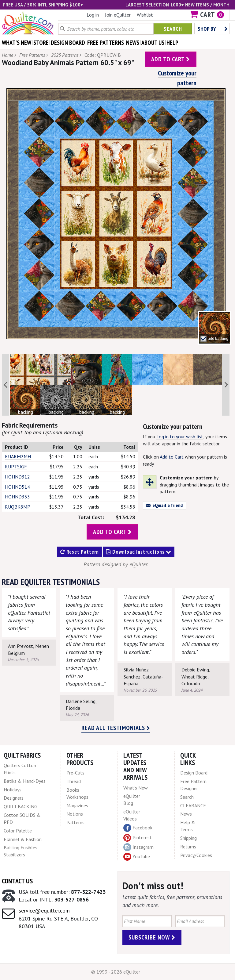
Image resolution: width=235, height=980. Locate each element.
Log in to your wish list (180, 436)
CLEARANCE (193, 805)
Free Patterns (32, 55)
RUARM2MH (18, 456)
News (186, 814)
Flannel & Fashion (23, 839)
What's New (136, 788)
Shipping (188, 838)
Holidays (13, 790)
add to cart (171, 59)
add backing (218, 338)
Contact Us (17, 881)
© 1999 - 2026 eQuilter (116, 972)
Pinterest (138, 837)
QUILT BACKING (21, 806)
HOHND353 (17, 497)
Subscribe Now (152, 937)
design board (68, 43)
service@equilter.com (44, 911)
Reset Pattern (80, 552)
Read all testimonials (116, 728)
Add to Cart (172, 457)
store (41, 43)
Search (173, 29)
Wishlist (145, 15)
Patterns (75, 822)
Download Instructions (139, 552)
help (172, 43)
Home (7, 55)
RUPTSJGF (16, 467)
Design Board (194, 773)
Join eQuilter (118, 15)
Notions (75, 814)
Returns (188, 847)
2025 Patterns (65, 55)
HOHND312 (17, 477)
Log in (93, 15)
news (133, 43)
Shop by (213, 29)
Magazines (77, 805)
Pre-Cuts (75, 773)
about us (153, 43)
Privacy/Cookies (196, 855)
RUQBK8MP (18, 507)
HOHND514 (17, 487)
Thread (74, 781)
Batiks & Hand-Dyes (25, 781)
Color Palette (18, 831)
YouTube (137, 857)
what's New (17, 43)
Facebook (138, 828)
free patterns (106, 43)
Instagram (138, 847)
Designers (14, 798)
